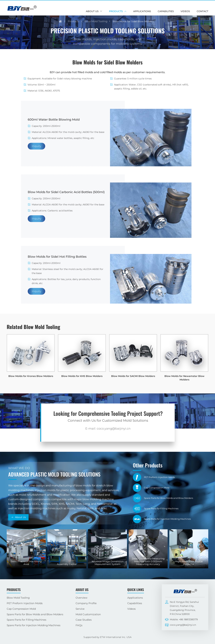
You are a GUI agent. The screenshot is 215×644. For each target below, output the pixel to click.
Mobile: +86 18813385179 (184, 619)
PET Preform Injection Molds (25, 603)
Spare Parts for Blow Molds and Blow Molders (35, 614)
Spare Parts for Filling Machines (26, 620)
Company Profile (86, 603)
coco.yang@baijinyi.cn (183, 625)
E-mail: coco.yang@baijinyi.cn (108, 429)
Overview (81, 598)
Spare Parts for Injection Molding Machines (34, 625)
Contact (202, 11)
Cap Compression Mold (21, 609)
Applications (142, 11)
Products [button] (116, 11)
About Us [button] (92, 11)
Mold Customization (88, 614)
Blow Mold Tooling (96, 21)
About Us (20, 517)
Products (73, 21)
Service (80, 609)
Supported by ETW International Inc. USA (107, 637)
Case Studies (84, 620)
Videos (185, 11)
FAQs (79, 625)
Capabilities (166, 11)
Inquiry (36, 146)
